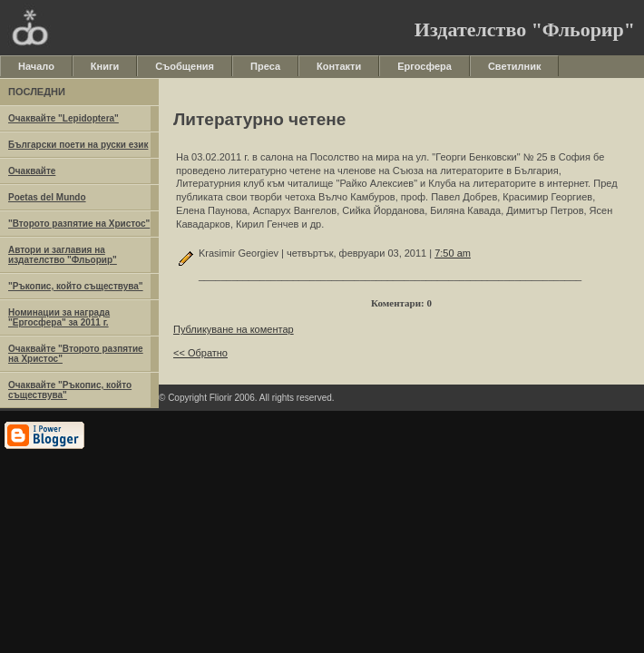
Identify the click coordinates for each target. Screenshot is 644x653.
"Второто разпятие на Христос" (79, 224)
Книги (105, 66)
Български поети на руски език (78, 145)
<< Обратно (200, 353)
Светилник (515, 66)
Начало (36, 66)
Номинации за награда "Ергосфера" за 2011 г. (59, 317)
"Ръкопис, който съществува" (76, 286)
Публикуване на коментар (234, 329)
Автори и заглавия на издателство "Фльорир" (63, 255)
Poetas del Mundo (47, 197)
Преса (265, 66)
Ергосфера (424, 66)
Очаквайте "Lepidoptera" (63, 118)
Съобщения (185, 66)
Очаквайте (32, 171)
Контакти (339, 66)
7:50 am (453, 253)
